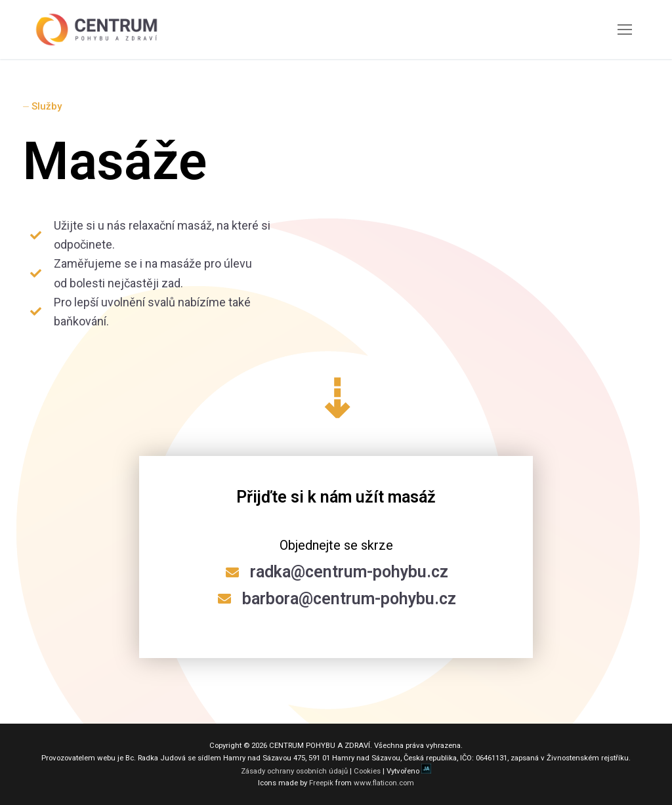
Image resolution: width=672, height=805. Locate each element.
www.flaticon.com (384, 783)
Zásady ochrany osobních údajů (294, 771)
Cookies (367, 771)
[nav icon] (625, 30)
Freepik (321, 783)
